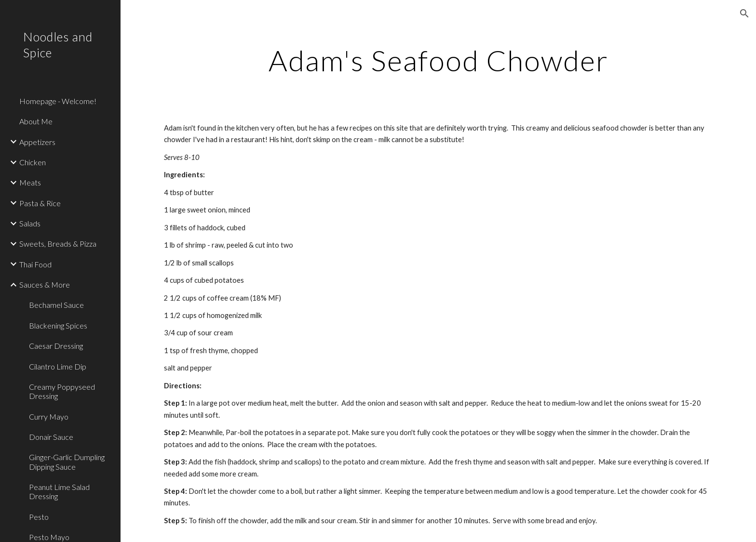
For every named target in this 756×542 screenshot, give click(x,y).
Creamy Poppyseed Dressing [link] (62, 391)
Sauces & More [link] (45, 284)
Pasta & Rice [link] (40, 203)
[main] (438, 60)
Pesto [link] (39, 517)
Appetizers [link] (37, 142)
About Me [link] (36, 121)
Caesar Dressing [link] (56, 346)
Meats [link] (30, 182)
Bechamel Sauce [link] (56, 305)
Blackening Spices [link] (58, 325)
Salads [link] (30, 223)
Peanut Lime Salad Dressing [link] (59, 491)
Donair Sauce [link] (51, 437)
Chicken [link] (33, 162)
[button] (744, 13)
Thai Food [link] (35, 264)
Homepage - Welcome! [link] (58, 101)
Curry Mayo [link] (49, 416)
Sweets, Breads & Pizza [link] (58, 244)
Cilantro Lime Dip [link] (58, 366)
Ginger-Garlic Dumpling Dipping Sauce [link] (67, 462)
